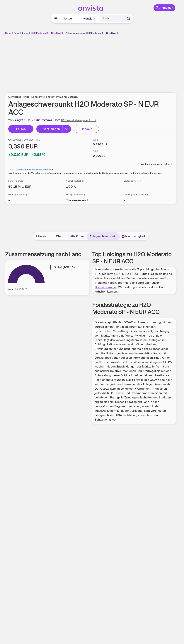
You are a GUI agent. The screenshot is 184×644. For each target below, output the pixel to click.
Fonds (25, 33)
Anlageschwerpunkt (103, 236)
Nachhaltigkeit (133, 236)
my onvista (88, 19)
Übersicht (43, 236)
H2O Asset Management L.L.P (79, 120)
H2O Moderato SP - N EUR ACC (47, 33)
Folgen (21, 129)
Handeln (87, 129)
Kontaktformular (106, 287)
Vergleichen (50, 129)
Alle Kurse (77, 236)
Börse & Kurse (12, 33)
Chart (60, 236)
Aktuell (69, 19)
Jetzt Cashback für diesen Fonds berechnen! (32, 170)
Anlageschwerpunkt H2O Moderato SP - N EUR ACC (92, 33)
